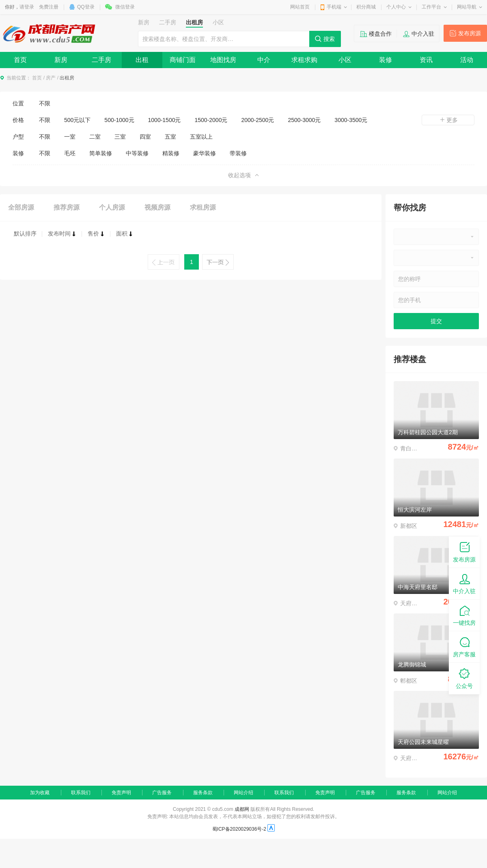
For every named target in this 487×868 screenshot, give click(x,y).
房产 (51, 78)
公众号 (464, 678)
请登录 (27, 7)
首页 (20, 60)
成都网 (242, 809)
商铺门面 (183, 60)
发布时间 (62, 234)
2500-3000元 (304, 120)
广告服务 (162, 793)
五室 (170, 137)
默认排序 (25, 234)
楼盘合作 (380, 34)
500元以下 (77, 120)
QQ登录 (86, 7)
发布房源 (470, 33)
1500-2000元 (211, 120)
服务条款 (203, 793)
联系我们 (81, 793)
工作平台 (431, 7)
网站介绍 (243, 793)
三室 (120, 137)
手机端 (334, 7)
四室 (145, 137)
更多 (448, 120)
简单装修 (101, 153)
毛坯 (70, 153)
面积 (125, 234)
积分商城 (366, 7)
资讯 (426, 60)
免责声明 (121, 793)
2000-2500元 (258, 120)
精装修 (171, 153)
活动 (467, 60)
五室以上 (201, 137)
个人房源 (112, 207)
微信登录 (125, 7)
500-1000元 (119, 120)
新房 (61, 60)
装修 (386, 60)
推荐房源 (67, 207)
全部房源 (21, 207)
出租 (142, 60)
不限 (45, 103)
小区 (345, 60)
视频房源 (157, 207)
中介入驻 (423, 34)
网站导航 (467, 7)
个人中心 (396, 7)
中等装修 (137, 153)
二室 (95, 137)
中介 (264, 60)
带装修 (238, 153)
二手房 (101, 60)
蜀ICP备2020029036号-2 (239, 829)
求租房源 (203, 207)
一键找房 (464, 615)
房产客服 (464, 646)
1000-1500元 (165, 120)
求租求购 (304, 60)
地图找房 (223, 60)
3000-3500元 (351, 120)
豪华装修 (205, 153)
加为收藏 (40, 793)
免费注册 (49, 7)
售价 (96, 234)
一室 (70, 137)
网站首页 (300, 7)
